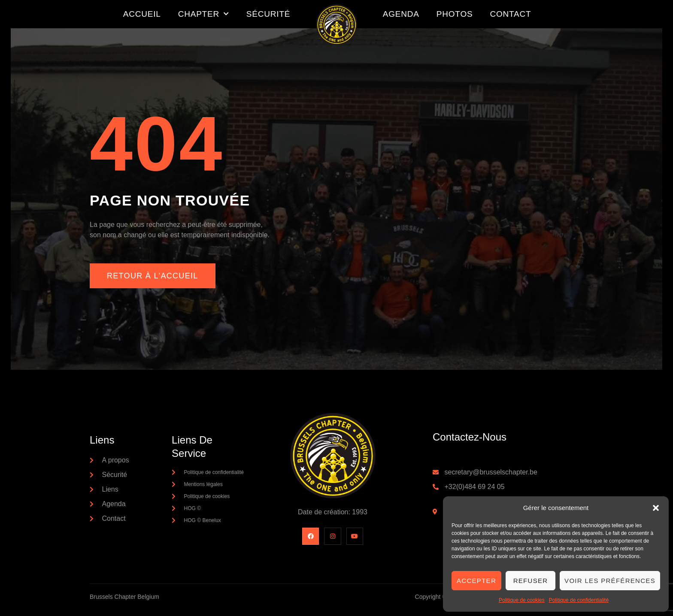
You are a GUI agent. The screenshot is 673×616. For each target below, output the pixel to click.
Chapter (204, 14)
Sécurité (268, 14)
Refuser (531, 581)
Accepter (476, 581)
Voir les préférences (610, 581)
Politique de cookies (522, 600)
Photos (455, 14)
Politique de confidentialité (579, 600)
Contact (510, 14)
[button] (656, 508)
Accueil (142, 14)
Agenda (401, 14)
